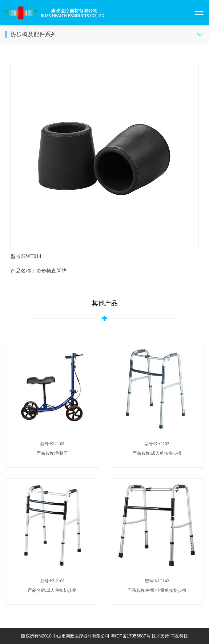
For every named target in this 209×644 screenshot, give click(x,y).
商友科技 (179, 636)
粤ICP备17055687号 (131, 636)
